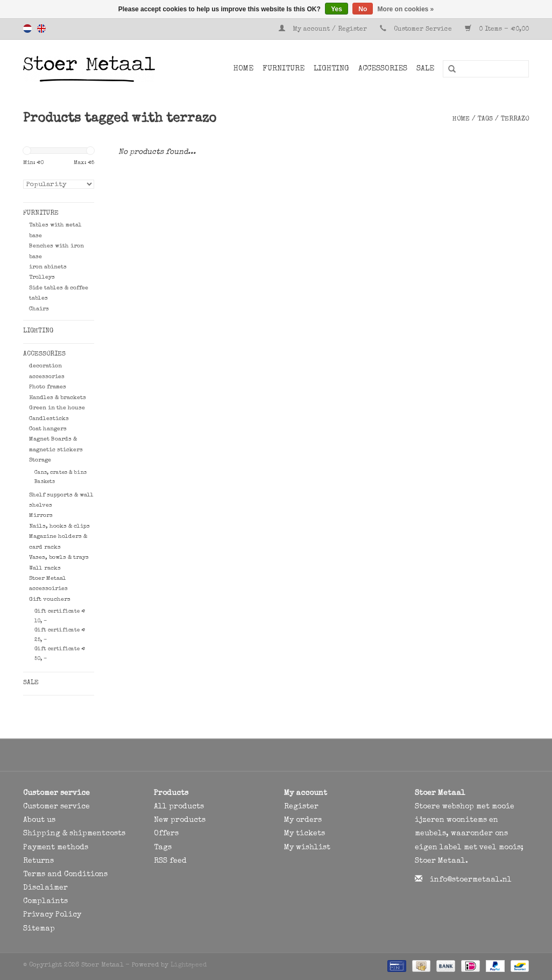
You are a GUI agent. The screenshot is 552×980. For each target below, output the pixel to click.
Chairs (39, 309)
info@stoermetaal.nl (471, 880)
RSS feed (170, 861)
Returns (38, 861)
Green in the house (57, 408)
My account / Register (324, 30)
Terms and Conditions (65, 875)
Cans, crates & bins (61, 473)
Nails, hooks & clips (59, 526)
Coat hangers (48, 429)
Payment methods (56, 848)
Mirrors (41, 516)
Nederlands (27, 29)
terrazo (515, 119)
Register (301, 807)
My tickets (305, 834)
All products (179, 807)
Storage (40, 460)
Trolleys (42, 277)
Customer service (56, 807)
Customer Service (423, 30)
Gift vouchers (50, 599)
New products (180, 820)
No (363, 9)
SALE (425, 69)
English (41, 29)
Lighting (331, 69)
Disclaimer (45, 888)
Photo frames (48, 387)
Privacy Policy (52, 915)
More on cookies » (406, 9)
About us (39, 820)
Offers (166, 834)
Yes (337, 9)
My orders (303, 820)
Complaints (45, 901)
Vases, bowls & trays (59, 558)
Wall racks (45, 568)
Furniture (284, 69)
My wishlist (307, 848)
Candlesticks (49, 419)
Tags (485, 119)
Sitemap (39, 929)
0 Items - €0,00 (497, 30)
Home (243, 69)
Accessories (383, 69)
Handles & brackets (58, 398)
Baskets (45, 482)
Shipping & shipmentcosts (74, 834)
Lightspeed (189, 965)
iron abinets (48, 267)
